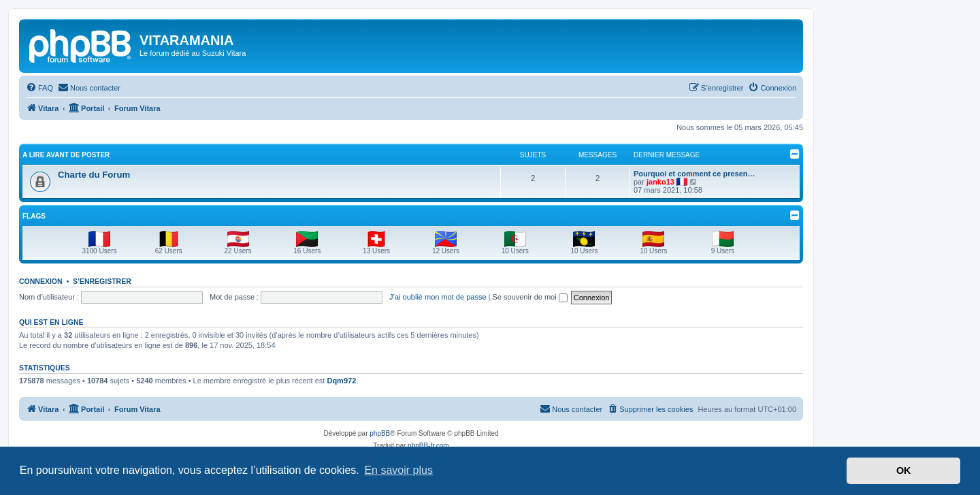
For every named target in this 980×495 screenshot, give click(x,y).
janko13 (660, 182)
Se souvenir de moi (530, 297)
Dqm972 (341, 381)
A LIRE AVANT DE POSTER (66, 155)
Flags (34, 216)
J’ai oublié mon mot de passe (438, 297)
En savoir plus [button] (398, 470)
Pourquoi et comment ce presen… (694, 174)
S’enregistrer (102, 281)
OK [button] (904, 470)
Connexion (41, 281)
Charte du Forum (94, 175)
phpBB (380, 433)
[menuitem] (39, 88)
